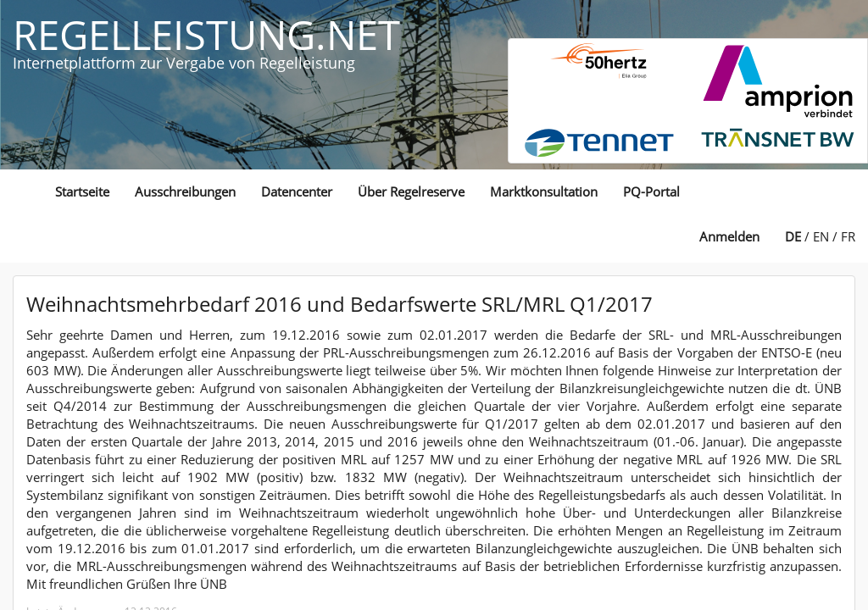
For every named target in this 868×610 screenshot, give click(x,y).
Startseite (82, 191)
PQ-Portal (651, 191)
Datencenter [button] (297, 191)
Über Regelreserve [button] (411, 191)
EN (821, 236)
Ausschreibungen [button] (185, 191)
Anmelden (729, 236)
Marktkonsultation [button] (544, 191)
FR (848, 236)
